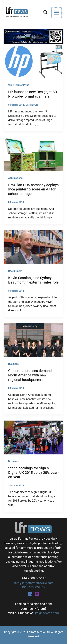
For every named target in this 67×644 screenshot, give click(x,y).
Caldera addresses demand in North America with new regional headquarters (32, 375)
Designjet (30, 105)
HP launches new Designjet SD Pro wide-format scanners (33, 94)
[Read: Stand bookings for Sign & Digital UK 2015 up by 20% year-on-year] (33, 437)
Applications (15, 178)
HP (38, 105)
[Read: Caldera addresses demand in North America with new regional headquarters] (33, 340)
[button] (46, 13)
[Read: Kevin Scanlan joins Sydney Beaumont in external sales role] (33, 247)
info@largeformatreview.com (34, 583)
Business (13, 364)
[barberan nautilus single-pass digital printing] (33, 36)
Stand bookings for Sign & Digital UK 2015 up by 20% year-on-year (33, 472)
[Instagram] (37, 594)
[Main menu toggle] (57, 13)
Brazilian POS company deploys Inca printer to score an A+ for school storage (33, 189)
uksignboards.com (46, 613)
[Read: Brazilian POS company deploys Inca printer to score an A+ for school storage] (33, 154)
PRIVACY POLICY (34, 587)
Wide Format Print (18, 85)
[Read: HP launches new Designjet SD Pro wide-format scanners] (33, 61)
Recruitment (15, 271)
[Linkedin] (30, 594)
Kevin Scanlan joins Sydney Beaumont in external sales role (33, 280)
